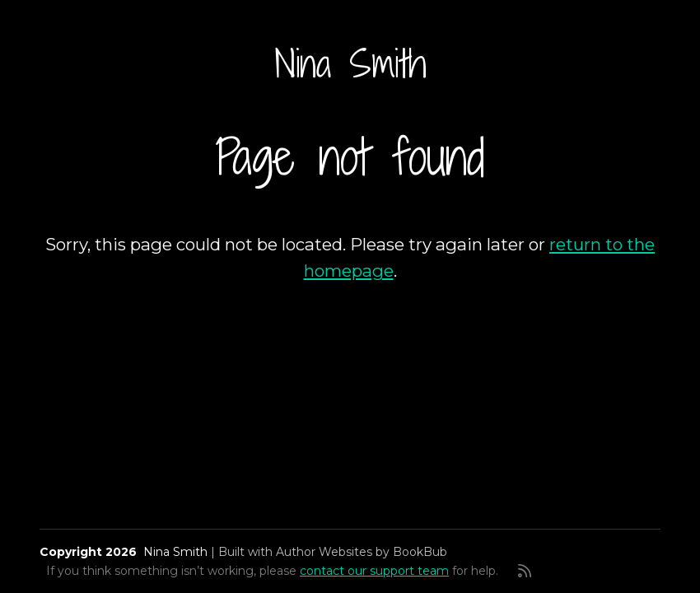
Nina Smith (350, 63)
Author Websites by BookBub (362, 552)
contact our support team (374, 571)
